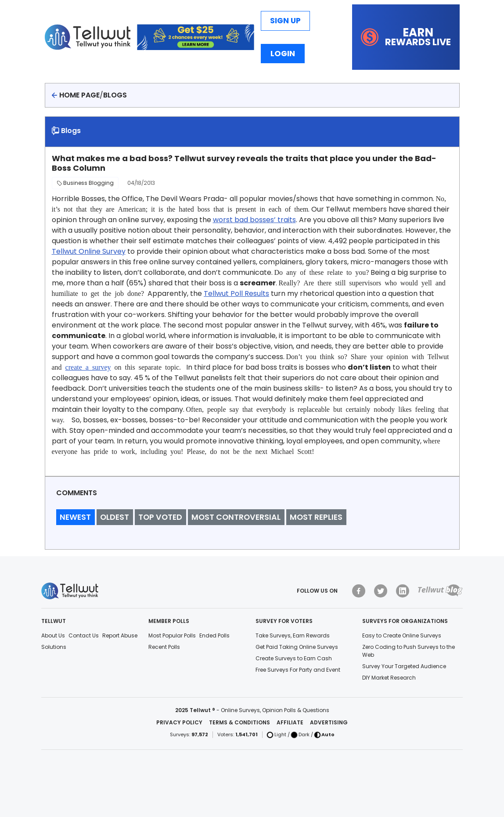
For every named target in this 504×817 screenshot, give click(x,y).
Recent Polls (164, 647)
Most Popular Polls (172, 635)
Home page (79, 95)
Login (283, 53)
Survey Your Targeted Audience (404, 666)
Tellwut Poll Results (236, 293)
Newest (75, 517)
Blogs (115, 95)
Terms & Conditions (239, 722)
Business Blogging (85, 183)
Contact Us (84, 635)
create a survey (88, 367)
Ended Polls (214, 635)
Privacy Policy (179, 722)
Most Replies (316, 517)
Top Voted (160, 517)
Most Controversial (236, 517)
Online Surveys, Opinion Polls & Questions (275, 710)
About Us (53, 635)
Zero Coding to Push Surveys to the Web (409, 651)
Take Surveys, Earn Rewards (293, 635)
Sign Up (285, 20)
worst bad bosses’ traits (254, 220)
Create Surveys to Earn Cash (294, 658)
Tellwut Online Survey (89, 251)
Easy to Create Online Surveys (402, 635)
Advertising (329, 722)
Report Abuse (120, 635)
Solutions (54, 647)
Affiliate (290, 722)
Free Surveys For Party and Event (298, 670)
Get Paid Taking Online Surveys (297, 647)
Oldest (115, 517)
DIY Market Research (389, 678)
